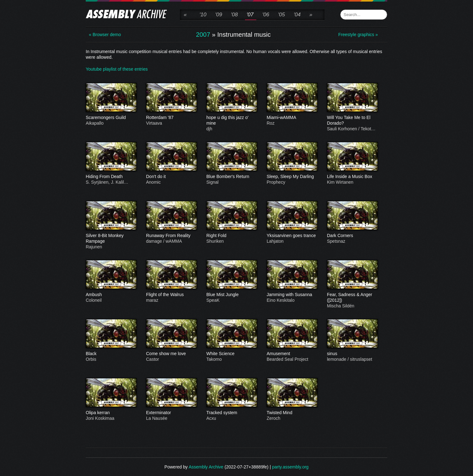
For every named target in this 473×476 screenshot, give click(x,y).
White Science (231, 354)
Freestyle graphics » (358, 35)
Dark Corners (352, 236)
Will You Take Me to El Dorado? (352, 121)
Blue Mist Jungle (231, 295)
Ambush (111, 295)
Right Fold (231, 236)
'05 (281, 15)
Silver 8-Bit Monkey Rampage (111, 239)
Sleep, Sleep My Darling (292, 177)
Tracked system (231, 413)
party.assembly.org (290, 467)
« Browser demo (105, 35)
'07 (250, 15)
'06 (266, 15)
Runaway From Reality (171, 236)
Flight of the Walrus (171, 295)
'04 (297, 15)
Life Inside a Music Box (352, 177)
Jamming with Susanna (292, 295)
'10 (203, 15)
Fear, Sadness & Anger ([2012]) (352, 298)
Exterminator (171, 413)
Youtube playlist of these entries (117, 69)
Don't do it (171, 177)
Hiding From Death (111, 177)
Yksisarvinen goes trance (292, 236)
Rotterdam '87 (171, 118)
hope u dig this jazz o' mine (231, 121)
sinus (352, 354)
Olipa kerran (111, 413)
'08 (234, 15)
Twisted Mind (292, 413)
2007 (203, 35)
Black (111, 354)
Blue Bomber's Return (231, 177)
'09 (219, 15)
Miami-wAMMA (292, 118)
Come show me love (171, 354)
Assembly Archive (206, 467)
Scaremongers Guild (111, 118)
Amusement (292, 354)
